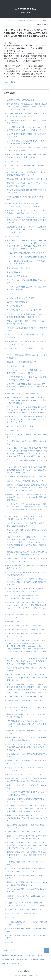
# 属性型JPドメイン (22, 960)
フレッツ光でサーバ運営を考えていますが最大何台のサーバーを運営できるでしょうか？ (26, 870)
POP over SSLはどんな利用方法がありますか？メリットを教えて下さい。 (27, 343)
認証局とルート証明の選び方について (21, 362)
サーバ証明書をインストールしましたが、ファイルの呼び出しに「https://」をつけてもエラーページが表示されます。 (27, 677)
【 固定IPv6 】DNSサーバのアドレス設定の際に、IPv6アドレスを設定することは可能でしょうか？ (26, 904)
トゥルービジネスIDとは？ (17, 276)
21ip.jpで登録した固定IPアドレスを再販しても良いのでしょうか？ (27, 826)
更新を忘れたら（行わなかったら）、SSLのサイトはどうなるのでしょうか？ (27, 184)
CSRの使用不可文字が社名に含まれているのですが (26, 477)
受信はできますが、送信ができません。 (22, 100)
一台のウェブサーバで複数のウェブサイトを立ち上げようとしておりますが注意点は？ (26, 518)
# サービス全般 (30, 956)
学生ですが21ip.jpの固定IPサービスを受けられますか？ (27, 787)
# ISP (4, 964)
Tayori (25, 976)
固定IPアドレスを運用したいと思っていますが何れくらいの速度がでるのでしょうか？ (27, 884)
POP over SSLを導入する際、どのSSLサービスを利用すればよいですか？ (27, 322)
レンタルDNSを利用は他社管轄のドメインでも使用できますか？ (27, 135)
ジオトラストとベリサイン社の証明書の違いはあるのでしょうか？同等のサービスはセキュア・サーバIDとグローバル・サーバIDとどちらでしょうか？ (26, 410)
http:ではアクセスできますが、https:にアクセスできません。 (26, 669)
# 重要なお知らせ (17, 956)
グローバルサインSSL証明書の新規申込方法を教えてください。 (27, 167)
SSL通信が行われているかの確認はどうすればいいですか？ (27, 350)
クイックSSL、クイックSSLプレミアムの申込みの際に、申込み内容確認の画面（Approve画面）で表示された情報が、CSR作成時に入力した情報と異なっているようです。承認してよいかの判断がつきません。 (27, 452)
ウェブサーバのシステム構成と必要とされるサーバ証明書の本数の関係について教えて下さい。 (26, 316)
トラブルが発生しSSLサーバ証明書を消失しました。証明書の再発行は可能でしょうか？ (27, 174)
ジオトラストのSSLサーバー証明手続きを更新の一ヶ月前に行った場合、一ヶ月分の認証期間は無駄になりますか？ (27, 582)
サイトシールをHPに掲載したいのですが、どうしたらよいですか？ (27, 531)
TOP (3, 21)
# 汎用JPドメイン (8, 960)
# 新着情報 (5, 956)
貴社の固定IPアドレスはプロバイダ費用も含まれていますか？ (27, 755)
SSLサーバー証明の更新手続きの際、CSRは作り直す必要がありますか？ (27, 567)
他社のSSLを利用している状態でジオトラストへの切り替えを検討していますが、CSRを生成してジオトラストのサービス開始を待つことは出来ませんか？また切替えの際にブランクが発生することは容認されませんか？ (27, 542)
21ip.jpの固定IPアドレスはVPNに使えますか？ (25, 774)
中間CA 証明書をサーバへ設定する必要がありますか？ (26, 198)
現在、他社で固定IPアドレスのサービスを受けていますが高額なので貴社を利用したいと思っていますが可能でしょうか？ (26, 747)
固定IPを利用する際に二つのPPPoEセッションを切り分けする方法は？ (26, 716)
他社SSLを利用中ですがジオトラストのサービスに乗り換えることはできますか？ (27, 560)
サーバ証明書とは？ (15, 306)
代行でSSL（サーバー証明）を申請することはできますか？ (27, 462)
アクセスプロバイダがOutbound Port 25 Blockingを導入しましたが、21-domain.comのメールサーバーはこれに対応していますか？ (27, 107)
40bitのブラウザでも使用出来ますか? (22, 426)
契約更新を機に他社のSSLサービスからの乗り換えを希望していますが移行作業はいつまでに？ (27, 553)
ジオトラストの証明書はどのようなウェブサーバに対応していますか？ (26, 635)
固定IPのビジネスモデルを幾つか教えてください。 (26, 832)
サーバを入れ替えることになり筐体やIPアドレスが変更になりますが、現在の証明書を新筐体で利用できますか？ (26, 220)
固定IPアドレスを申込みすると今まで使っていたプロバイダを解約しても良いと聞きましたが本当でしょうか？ (27, 818)
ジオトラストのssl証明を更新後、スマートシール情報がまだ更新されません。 (27, 574)
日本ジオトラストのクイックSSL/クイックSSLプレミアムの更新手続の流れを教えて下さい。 (26, 597)
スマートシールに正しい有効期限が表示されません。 (27, 696)
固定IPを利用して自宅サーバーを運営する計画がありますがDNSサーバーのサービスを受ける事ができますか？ (27, 855)
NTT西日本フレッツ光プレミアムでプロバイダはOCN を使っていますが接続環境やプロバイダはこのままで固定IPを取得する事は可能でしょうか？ (27, 808)
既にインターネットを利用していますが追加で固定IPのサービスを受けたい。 (26, 709)
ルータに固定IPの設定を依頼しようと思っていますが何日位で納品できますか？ (27, 793)
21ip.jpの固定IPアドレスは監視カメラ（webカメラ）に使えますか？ (27, 769)
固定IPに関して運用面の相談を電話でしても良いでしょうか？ (27, 877)
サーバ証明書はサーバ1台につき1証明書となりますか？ (27, 442)
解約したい (11, 918)
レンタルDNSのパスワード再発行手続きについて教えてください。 (27, 122)
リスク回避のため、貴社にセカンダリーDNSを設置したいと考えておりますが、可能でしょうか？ (27, 128)
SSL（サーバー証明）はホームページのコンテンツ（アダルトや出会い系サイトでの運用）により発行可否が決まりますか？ (26, 400)
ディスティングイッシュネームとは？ (21, 298)
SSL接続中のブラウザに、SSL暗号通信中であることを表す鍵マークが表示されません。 (27, 371)
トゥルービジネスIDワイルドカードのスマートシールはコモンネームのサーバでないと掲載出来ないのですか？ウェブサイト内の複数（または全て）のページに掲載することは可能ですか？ (26, 245)
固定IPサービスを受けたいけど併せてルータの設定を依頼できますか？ (26, 732)
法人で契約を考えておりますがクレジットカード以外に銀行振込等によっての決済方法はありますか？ (26, 780)
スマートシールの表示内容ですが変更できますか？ (26, 257)
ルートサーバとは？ (15, 161)
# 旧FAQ (12, 82)
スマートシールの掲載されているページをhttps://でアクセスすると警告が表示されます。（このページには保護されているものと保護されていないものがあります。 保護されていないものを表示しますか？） (27, 688)
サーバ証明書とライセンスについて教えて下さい (26, 310)
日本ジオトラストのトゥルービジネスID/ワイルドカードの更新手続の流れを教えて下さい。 (27, 590)
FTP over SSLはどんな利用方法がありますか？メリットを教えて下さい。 (27, 336)
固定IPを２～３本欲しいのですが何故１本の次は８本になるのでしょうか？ (26, 800)
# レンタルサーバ (13, 964)
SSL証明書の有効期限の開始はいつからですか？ (26, 253)
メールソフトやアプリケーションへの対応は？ (25, 625)
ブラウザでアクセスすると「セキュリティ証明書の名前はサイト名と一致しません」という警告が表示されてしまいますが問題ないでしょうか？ (27, 661)
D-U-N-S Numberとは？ (16, 366)
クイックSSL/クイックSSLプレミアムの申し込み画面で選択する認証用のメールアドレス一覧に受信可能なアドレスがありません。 (26, 470)
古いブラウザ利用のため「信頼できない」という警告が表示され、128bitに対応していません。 (26, 378)
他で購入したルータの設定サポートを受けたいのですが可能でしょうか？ (26, 762)
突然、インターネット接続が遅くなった (22, 914)
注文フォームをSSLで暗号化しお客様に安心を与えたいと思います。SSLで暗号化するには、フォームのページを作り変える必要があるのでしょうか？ (27, 488)
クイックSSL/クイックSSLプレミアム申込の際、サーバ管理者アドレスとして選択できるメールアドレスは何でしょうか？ (26, 419)
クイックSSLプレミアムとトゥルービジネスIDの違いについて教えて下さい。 (27, 262)
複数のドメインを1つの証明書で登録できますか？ (26, 481)
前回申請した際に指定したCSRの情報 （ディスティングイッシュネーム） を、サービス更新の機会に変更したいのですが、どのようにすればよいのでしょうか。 (27, 606)
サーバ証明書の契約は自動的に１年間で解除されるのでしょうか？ (26, 191)
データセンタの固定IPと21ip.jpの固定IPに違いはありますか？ (27, 890)
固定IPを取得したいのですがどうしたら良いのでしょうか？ (26, 702)
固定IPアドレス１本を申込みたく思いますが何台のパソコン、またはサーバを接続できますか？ (26, 837)
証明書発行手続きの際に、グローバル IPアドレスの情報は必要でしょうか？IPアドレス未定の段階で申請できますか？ (27, 497)
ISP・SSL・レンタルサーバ (17, 21)
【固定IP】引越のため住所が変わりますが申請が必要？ (26, 930)
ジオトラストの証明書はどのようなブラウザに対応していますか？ (26, 616)
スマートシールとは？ (15, 236)
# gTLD (39, 956)
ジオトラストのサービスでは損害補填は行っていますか (26, 281)
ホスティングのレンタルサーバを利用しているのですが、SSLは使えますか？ (26, 524)
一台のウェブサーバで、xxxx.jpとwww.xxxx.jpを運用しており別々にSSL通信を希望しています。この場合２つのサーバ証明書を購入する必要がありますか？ (27, 508)
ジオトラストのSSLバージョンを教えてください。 (26, 630)
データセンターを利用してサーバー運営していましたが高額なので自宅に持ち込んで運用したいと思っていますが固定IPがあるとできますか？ (27, 845)
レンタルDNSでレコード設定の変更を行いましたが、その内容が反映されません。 (26, 142)
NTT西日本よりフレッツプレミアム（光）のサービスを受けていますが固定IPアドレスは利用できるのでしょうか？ (27, 724)
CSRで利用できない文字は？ (18, 302)
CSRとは (10, 294)
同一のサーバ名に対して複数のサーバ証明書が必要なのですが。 (26, 436)
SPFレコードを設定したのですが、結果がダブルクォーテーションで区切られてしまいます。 (27, 149)
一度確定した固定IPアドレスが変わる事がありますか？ (26, 863)
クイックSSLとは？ (14, 272)
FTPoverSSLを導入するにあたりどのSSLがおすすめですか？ (27, 329)
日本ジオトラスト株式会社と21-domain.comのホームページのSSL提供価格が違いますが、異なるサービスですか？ (27, 386)
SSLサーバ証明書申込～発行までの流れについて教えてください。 (27, 356)
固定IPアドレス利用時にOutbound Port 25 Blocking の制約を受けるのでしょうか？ (27, 897)
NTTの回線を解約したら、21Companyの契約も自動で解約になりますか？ (27, 923)
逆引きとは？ (12, 942)
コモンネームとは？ (15, 430)
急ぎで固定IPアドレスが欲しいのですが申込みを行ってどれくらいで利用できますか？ (26, 739)
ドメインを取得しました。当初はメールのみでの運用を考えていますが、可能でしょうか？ (26, 156)
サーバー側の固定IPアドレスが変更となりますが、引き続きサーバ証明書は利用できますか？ (26, 212)
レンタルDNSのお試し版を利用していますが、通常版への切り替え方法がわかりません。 (27, 115)
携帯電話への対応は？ (15, 621)
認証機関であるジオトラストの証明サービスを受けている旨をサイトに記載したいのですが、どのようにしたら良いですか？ (26, 229)
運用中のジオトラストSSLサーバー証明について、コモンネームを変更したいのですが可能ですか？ (27, 205)
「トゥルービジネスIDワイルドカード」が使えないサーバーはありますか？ (26, 288)
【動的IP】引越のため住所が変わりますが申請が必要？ (26, 937)
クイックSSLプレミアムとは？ (19, 268)
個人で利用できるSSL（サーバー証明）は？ (24, 393)
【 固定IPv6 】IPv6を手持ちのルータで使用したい (26, 909)
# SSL (6, 82)
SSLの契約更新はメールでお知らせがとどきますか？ (27, 179)
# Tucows (35, 960)
